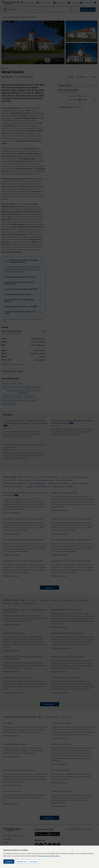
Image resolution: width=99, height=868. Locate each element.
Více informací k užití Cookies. (49, 856)
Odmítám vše (22, 862)
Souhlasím (9, 862)
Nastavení (34, 862)
